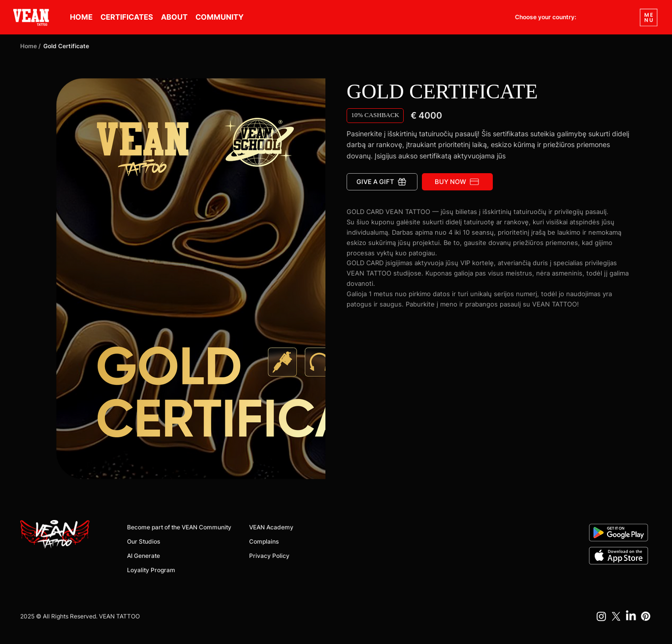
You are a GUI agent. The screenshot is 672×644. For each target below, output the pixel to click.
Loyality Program (151, 570)
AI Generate (144, 556)
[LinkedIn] (631, 616)
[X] (616, 616)
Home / (31, 46)
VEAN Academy (271, 527)
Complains (264, 541)
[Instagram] (601, 616)
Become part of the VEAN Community (179, 527)
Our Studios (144, 541)
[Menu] (649, 17)
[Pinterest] (646, 616)
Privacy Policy (269, 556)
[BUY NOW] (457, 182)
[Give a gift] (382, 182)
